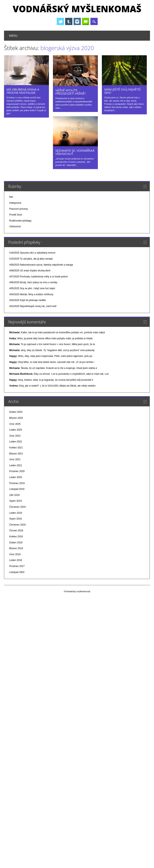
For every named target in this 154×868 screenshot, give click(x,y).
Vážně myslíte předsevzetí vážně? (70, 92)
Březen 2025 (16, 418)
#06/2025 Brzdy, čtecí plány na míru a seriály (33, 282)
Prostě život (16, 214)
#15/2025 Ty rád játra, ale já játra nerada (31, 259)
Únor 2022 (15, 436)
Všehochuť (15, 226)
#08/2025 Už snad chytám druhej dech (30, 270)
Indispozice (15, 203)
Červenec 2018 (17, 525)
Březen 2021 (16, 453)
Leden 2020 (16, 477)
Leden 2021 (16, 465)
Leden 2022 (16, 442)
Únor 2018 (15, 554)
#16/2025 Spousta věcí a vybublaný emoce (32, 253)
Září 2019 (14, 495)
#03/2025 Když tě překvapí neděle (27, 300)
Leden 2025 (16, 430)
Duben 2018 (16, 542)
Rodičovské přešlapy (20, 221)
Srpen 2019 (15, 501)
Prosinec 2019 (17, 483)
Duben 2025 (16, 412)
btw (11, 197)
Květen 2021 (16, 447)
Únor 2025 (15, 424)
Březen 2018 (16, 548)
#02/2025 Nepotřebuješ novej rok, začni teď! (33, 306)
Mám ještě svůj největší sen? (122, 91)
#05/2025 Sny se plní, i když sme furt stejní (32, 288)
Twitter (60, 21)
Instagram (77, 21)
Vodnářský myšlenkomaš (77, 9)
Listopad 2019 (17, 489)
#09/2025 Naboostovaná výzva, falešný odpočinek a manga (41, 265)
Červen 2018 (16, 530)
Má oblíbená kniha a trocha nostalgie (23, 91)
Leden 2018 (16, 560)
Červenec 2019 (17, 507)
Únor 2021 (15, 459)
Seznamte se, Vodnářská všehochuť (75, 152)
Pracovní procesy (19, 209)
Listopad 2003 (17, 572)
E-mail (86, 22)
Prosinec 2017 (17, 566)
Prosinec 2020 (17, 471)
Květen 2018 (16, 536)
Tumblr (69, 21)
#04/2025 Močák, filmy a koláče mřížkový (31, 294)
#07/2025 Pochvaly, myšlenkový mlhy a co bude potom (38, 276)
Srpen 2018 (15, 519)
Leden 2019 (16, 513)
